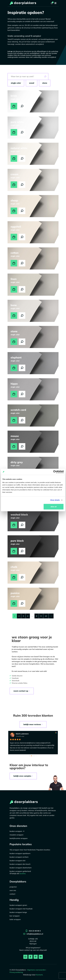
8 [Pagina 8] (37, 616)
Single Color (16, 83)
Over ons (13, 890)
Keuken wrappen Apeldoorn (20, 853)
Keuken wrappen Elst (17, 861)
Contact (12, 894)
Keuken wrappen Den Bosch (20, 864)
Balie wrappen (15, 919)
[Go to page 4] (36, 756)
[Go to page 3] (35, 756)
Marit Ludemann (22, 734)
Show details (55, 500)
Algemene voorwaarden (36, 970)
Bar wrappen (15, 916)
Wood (32, 83)
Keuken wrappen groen (18, 905)
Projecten (13, 887)
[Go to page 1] (31, 756)
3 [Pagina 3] (23, 616)
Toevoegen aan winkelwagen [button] (14, 106)
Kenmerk (39, 975)
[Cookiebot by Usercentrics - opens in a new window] (55, 472)
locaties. (23, 873)
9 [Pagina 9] (41, 616)
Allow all (54, 507)
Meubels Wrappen (16, 835)
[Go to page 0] (30, 756)
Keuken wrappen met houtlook (21, 909)
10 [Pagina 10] (46, 616)
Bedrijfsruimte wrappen (19, 838)
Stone (45, 83)
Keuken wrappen (17, 831)
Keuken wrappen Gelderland (20, 871)
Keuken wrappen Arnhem (19, 857)
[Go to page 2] (33, 756)
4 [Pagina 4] (28, 616)
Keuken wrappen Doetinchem (21, 868)
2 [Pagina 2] (19, 616)
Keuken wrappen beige (18, 912)
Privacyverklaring (16, 972)
